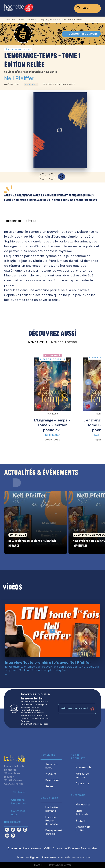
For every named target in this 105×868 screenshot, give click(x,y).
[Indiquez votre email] (73, 709)
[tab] (14, 221)
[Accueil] (19, 8)
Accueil (11, 20)
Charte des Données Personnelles (75, 848)
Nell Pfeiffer (19, 78)
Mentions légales (28, 857)
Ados (21, 20)
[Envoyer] (92, 709)
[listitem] (7, 830)
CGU (47, 848)
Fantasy (32, 20)
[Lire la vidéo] (52, 631)
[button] (81, 34)
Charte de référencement (24, 848)
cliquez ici (42, 724)
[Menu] (87, 8)
